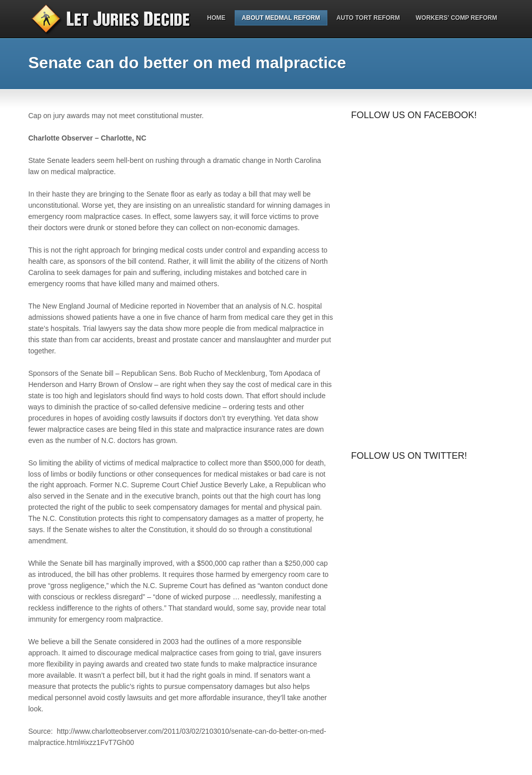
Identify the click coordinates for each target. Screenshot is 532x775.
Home (216, 18)
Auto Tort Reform (368, 18)
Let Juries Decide (118, 19)
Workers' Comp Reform (457, 18)
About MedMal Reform (281, 18)
